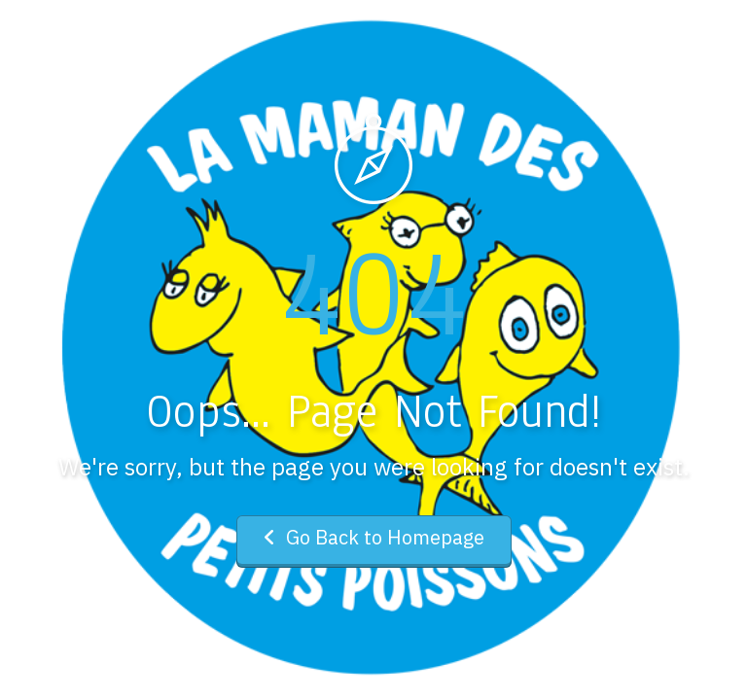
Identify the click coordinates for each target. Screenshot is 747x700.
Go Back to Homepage (374, 537)
